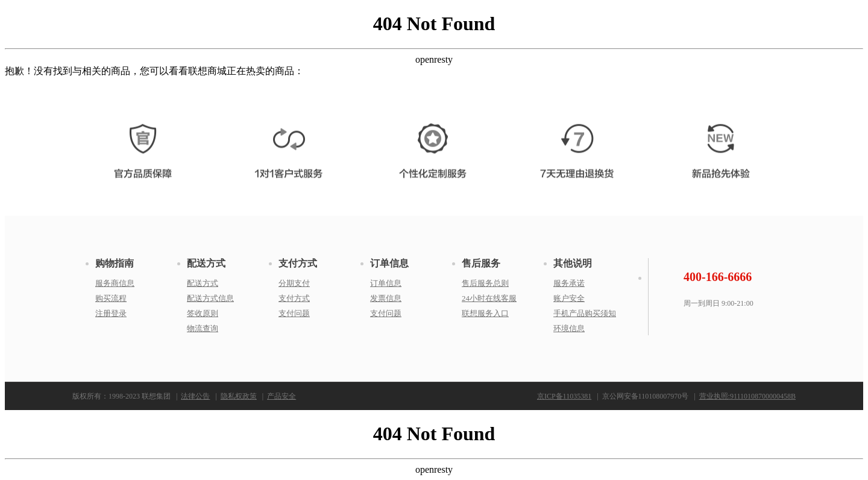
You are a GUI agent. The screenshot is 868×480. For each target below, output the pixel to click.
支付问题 (294, 313)
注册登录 (111, 313)
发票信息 (386, 298)
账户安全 (569, 298)
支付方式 (298, 264)
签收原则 (203, 313)
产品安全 (281, 396)
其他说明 (573, 264)
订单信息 (389, 264)
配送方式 (206, 264)
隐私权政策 (239, 396)
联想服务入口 (485, 313)
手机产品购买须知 (585, 313)
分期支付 (294, 283)
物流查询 (203, 328)
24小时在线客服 (489, 298)
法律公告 (195, 396)
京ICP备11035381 (564, 396)
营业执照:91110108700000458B (747, 396)
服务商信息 (115, 283)
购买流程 (111, 298)
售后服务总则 (485, 283)
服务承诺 (569, 283)
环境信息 (569, 328)
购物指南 (115, 264)
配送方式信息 (210, 298)
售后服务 (481, 264)
